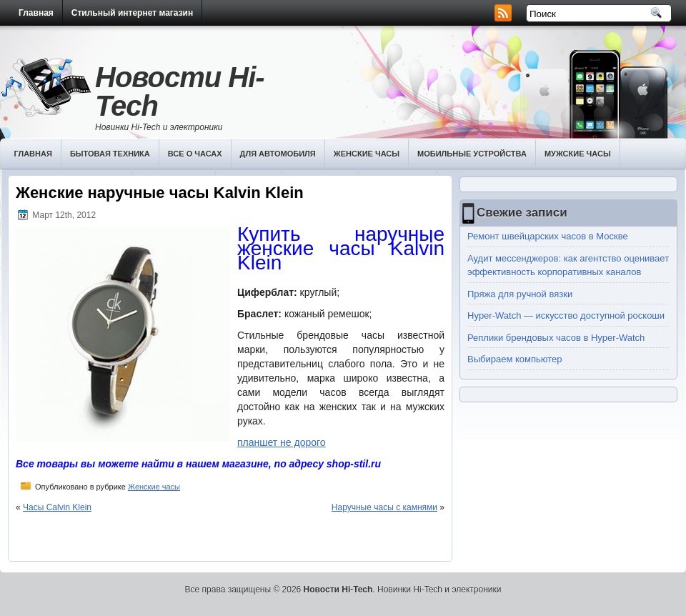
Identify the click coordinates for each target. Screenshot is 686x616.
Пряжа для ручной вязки (520, 294)
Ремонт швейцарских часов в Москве (548, 236)
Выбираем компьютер (515, 359)
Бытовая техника (110, 154)
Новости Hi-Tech (180, 91)
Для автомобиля (278, 154)
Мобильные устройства (472, 154)
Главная (36, 13)
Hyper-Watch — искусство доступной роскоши (566, 316)
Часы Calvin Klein (57, 507)
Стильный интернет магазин (132, 13)
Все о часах (195, 154)
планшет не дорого (282, 442)
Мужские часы (578, 154)
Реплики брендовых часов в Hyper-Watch (556, 338)
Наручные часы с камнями (384, 507)
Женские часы (367, 154)
